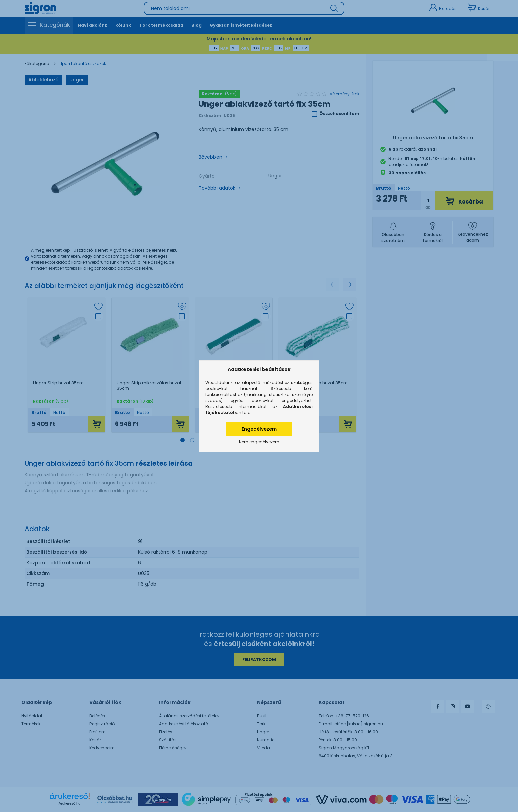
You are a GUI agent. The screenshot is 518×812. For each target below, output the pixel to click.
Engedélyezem (259, 429)
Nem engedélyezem (259, 442)
